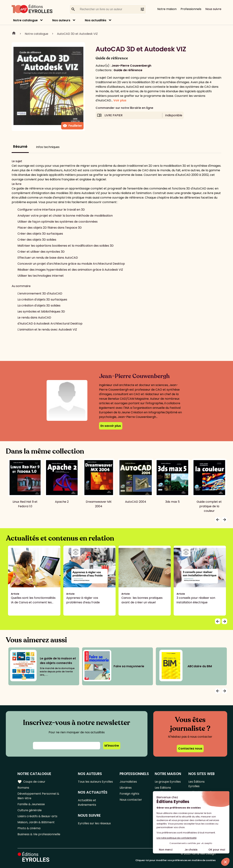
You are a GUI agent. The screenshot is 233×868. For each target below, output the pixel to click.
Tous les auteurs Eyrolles (95, 782)
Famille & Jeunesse (31, 804)
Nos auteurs (61, 20)
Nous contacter (131, 800)
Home (14, 34)
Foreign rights (129, 794)
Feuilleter (72, 126)
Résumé (20, 147)
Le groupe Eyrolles (168, 782)
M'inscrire (112, 746)
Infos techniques (48, 147)
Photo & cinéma (29, 828)
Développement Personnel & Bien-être (38, 796)
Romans (23, 788)
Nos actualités (96, 20)
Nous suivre (213, 9)
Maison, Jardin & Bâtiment (36, 822)
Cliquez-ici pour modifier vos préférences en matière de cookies (175, 860)
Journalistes (128, 782)
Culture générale (30, 810)
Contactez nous (190, 749)
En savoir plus (111, 426)
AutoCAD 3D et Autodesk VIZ (77, 34)
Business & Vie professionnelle (39, 834)
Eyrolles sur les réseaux (94, 823)
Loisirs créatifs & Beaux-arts (37, 816)
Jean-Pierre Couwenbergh (131, 66)
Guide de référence (128, 70)
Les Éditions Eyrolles (163, 790)
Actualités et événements (87, 802)
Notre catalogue (25, 20)
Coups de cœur (31, 782)
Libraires (126, 788)
